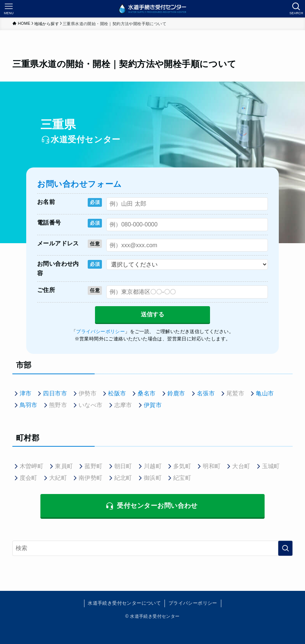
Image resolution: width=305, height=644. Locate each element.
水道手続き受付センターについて (124, 603)
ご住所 (46, 290)
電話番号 (49, 223)
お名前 (46, 202)
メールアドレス (58, 243)
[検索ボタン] (296, 9)
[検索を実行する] (285, 548)
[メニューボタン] (9, 9)
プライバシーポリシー (193, 603)
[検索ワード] (153, 548)
